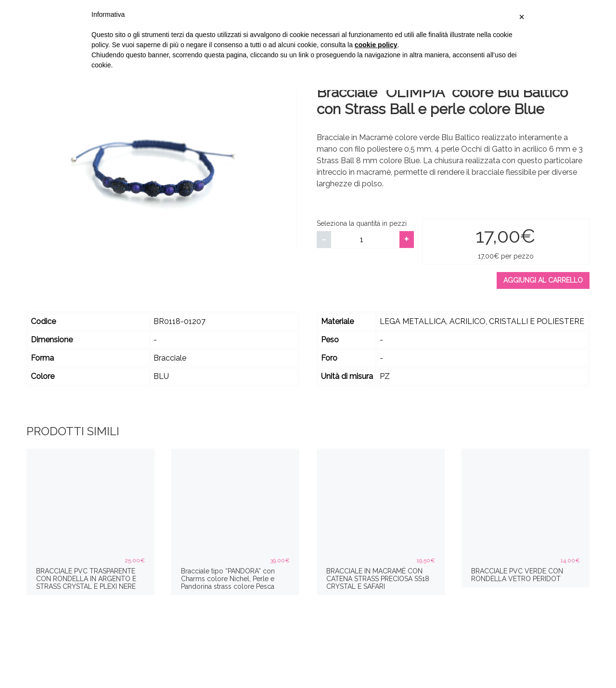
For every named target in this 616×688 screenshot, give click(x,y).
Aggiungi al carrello (543, 280)
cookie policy (376, 45)
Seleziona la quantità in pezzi (362, 223)
